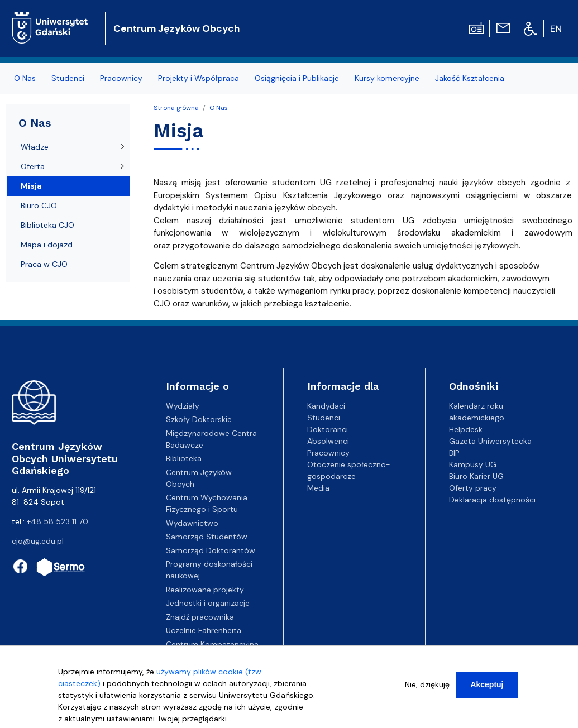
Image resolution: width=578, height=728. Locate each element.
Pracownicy (328, 453)
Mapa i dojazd (47, 245)
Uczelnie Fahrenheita (204, 630)
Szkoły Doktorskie (199, 419)
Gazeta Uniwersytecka (490, 441)
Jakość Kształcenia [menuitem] (470, 78)
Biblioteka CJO (47, 225)
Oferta (33, 166)
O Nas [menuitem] (25, 78)
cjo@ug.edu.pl (38, 541)
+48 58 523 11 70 (58, 521)
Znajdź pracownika (200, 617)
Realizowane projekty (205, 590)
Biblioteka (184, 458)
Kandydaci (326, 406)
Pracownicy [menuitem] (121, 78)
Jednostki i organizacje (208, 603)
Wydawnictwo (192, 523)
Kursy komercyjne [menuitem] (387, 78)
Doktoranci (328, 429)
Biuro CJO (39, 205)
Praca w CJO (44, 264)
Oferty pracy (473, 488)
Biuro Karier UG (476, 476)
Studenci (324, 418)
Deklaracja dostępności (492, 500)
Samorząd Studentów (207, 537)
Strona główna (176, 108)
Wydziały (183, 406)
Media (318, 488)
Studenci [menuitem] (68, 78)
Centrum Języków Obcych (176, 28)
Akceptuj (487, 690)
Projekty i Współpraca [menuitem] (199, 78)
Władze (35, 147)
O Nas (219, 108)
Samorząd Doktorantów (211, 550)
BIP (454, 453)
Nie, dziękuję (427, 690)
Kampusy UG (473, 464)
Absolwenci (328, 441)
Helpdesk (466, 429)
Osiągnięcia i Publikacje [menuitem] (297, 78)
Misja (31, 186)
